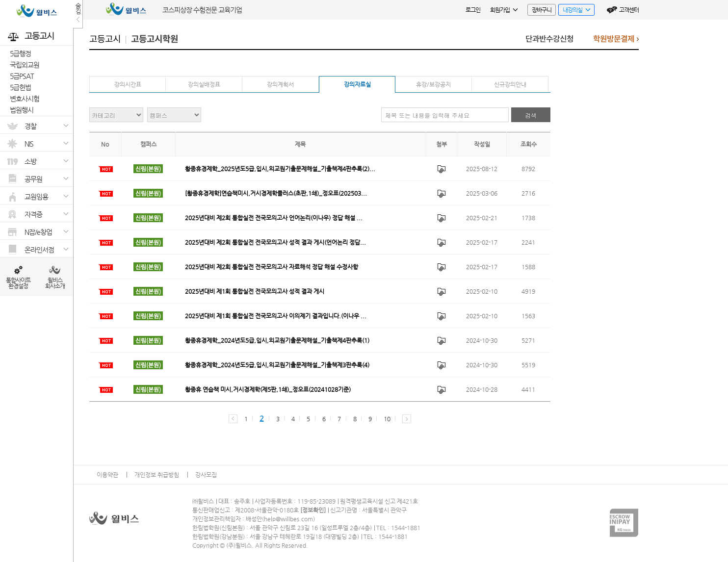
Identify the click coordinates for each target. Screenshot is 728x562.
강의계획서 (280, 84)
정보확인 (313, 510)
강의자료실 (357, 84)
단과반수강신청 (549, 39)
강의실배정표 (204, 84)
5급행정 (20, 53)
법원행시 (22, 110)
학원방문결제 (616, 41)
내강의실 (574, 11)
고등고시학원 (155, 39)
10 (387, 419)
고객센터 (629, 10)
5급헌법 (20, 87)
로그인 (473, 10)
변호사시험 (25, 99)
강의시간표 (128, 84)
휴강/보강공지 (433, 84)
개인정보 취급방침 (157, 475)
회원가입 (504, 10)
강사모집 (206, 475)
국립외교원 (25, 65)
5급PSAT (22, 76)
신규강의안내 (510, 84)
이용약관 (107, 475)
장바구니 (542, 10)
